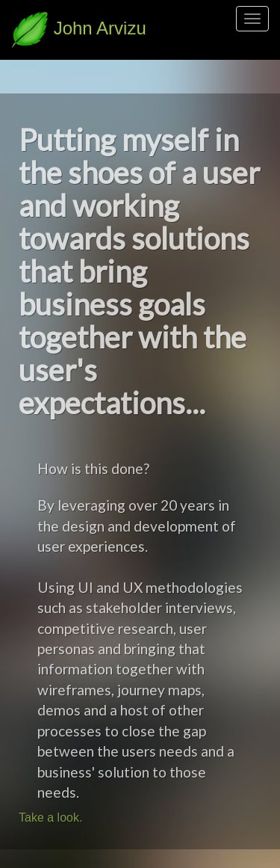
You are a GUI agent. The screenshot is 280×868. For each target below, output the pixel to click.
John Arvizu (79, 28)
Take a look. (50, 818)
